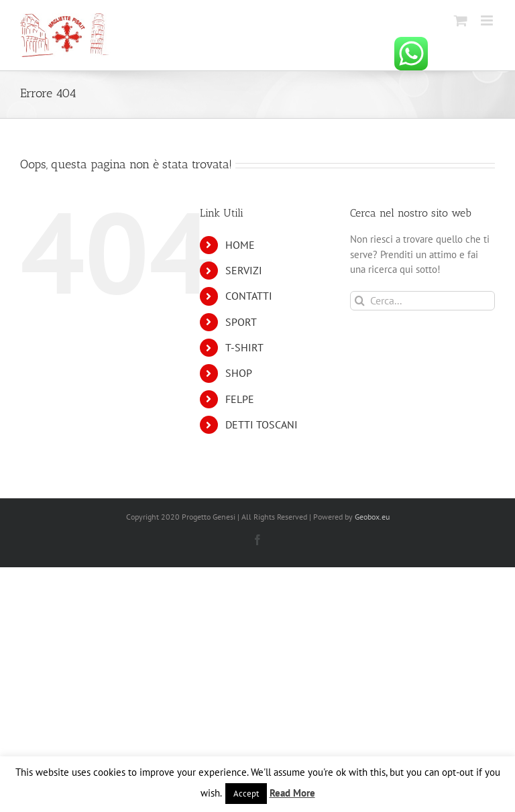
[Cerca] (360, 301)
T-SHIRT (244, 347)
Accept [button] (246, 794)
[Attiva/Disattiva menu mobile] (488, 20)
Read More (292, 793)
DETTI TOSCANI (262, 424)
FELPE (240, 399)
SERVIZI (244, 270)
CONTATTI (249, 296)
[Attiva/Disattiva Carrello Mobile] (461, 20)
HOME (240, 245)
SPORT (241, 322)
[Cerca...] (422, 301)
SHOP (239, 373)
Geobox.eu (372, 517)
